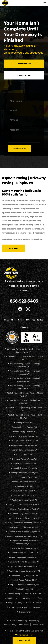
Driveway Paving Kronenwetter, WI (24, 548)
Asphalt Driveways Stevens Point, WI (24, 518)
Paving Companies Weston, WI (24, 477)
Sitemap (24, 327)
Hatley (19, 603)
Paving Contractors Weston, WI (24, 473)
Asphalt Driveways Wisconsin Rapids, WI (24, 536)
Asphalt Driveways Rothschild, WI (24, 585)
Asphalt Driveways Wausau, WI (24, 436)
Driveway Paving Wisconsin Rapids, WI (24, 527)
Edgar (27, 607)
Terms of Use (24, 625)
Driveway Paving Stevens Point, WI (24, 509)
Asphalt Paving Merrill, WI (24, 495)
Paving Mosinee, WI (24, 589)
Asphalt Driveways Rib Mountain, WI (24, 571)
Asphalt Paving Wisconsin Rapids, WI (24, 532)
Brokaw (29, 603)
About (14, 320)
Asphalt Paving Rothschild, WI (24, 580)
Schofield (38, 598)
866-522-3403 (24, 301)
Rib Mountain (13, 598)
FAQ (28, 320)
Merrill (38, 603)
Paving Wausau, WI (24, 423)
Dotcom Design (27, 635)
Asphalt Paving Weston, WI (24, 463)
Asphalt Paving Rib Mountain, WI (24, 566)
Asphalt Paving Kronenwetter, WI (24, 553)
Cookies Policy (38, 625)
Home (7, 320)
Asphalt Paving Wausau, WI (24, 432)
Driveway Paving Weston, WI (24, 459)
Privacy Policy (10, 625)
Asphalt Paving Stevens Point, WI (24, 514)
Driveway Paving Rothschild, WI (24, 575)
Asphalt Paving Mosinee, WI (19, 594)
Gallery (21, 320)
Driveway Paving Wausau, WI (24, 427)
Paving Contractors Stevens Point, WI (24, 504)
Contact (40, 320)
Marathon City (15, 607)
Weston (38, 594)
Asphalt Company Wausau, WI (24, 450)
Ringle (11, 603)
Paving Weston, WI (24, 454)
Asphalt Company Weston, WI (24, 482)
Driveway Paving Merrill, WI (24, 491)
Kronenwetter (25, 612)
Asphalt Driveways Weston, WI (24, 468)
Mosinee (36, 607)
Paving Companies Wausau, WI (24, 445)
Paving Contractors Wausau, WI (24, 441)
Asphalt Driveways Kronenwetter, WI (24, 557)
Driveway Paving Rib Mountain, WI (24, 562)
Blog (33, 320)
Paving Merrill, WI (24, 486)
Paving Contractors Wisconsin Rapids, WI (24, 523)
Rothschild (26, 598)
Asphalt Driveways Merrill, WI (24, 500)
